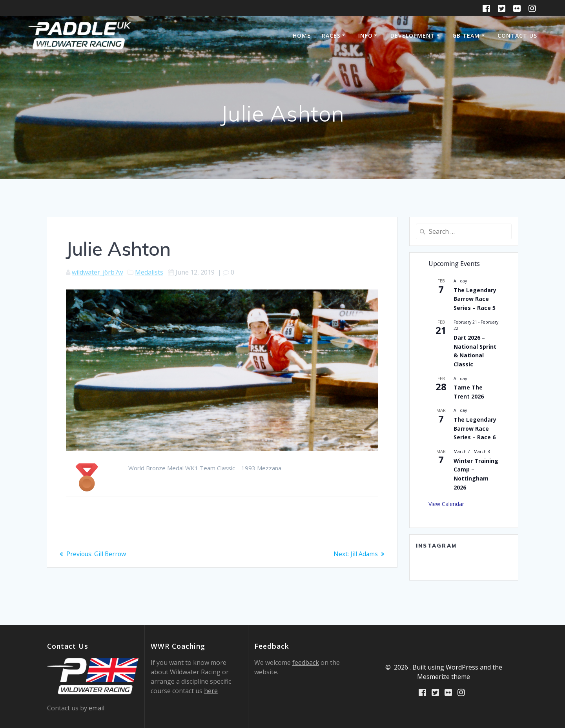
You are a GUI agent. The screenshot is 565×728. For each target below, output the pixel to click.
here (211, 691)
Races (331, 35)
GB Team (466, 35)
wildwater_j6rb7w (97, 272)
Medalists (149, 272)
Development (413, 35)
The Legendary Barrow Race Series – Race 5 (475, 299)
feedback (306, 662)
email (97, 708)
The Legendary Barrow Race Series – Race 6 (475, 428)
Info (365, 35)
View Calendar (446, 504)
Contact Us (517, 35)
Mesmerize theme (444, 677)
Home (302, 35)
